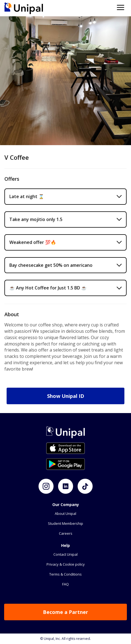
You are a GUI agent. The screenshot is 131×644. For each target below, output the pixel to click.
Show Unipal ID (66, 396)
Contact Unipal (65, 554)
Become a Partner (65, 612)
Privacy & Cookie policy (66, 564)
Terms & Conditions (65, 574)
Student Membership (65, 523)
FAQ (65, 584)
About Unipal (65, 513)
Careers (66, 533)
